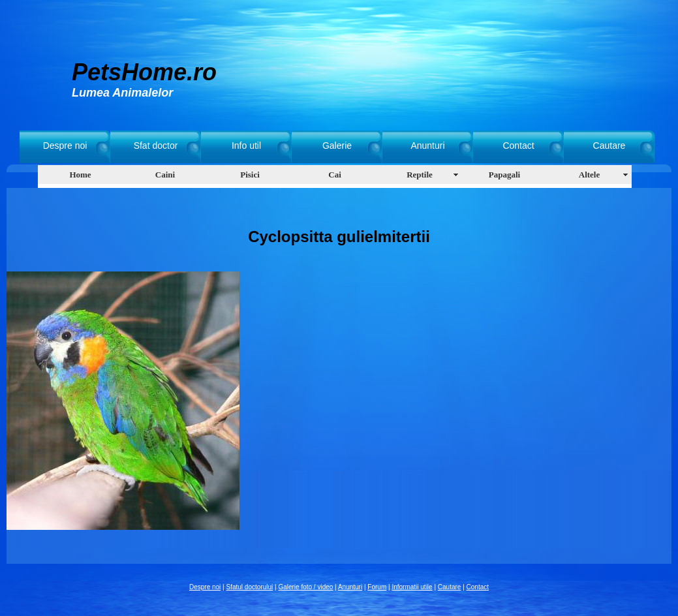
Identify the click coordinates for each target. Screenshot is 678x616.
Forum (377, 587)
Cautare (609, 146)
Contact (518, 146)
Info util (246, 146)
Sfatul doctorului (250, 587)
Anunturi (427, 146)
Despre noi (65, 146)
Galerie (337, 146)
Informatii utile (412, 587)
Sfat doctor (156, 146)
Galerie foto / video (305, 587)
